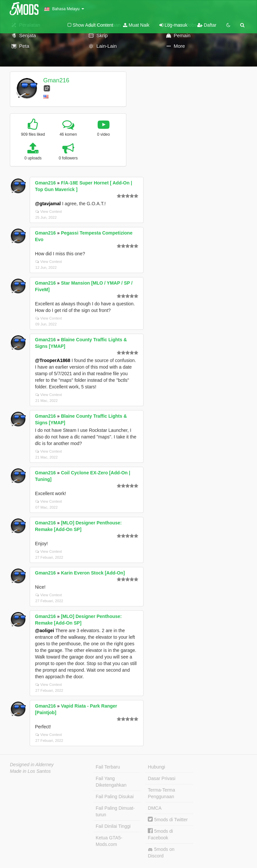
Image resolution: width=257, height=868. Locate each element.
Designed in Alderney (32, 765)
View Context (49, 211)
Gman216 (56, 80)
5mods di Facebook (160, 834)
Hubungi (156, 767)
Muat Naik (136, 25)
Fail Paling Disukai (115, 797)
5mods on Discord (161, 853)
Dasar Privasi (161, 778)
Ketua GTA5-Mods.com (109, 841)
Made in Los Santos (30, 771)
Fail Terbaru (108, 767)
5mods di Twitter (168, 820)
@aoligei (45, 630)
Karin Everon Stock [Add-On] (93, 573)
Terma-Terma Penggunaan (161, 793)
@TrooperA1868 (53, 360)
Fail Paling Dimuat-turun (115, 811)
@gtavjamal (48, 204)
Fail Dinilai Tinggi (113, 826)
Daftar (207, 25)
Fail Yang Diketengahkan (111, 782)
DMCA (155, 808)
